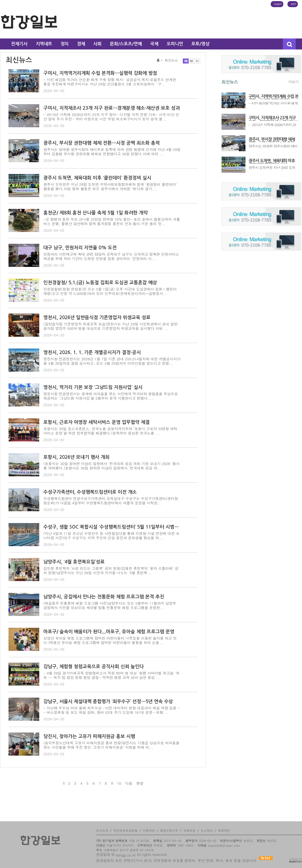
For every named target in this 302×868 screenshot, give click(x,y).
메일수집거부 (169, 830)
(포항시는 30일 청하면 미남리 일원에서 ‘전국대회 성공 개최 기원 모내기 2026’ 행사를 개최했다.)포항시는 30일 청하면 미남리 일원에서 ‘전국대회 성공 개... (111, 466)
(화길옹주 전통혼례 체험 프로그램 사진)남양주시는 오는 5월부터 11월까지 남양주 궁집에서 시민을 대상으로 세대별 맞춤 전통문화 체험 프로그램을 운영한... (110, 605)
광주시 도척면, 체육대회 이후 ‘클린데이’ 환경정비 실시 (97, 178)
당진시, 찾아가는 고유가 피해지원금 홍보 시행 (89, 736)
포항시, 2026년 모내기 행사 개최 (76, 457)
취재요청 (189, 830)
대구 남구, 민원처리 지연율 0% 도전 (80, 248)
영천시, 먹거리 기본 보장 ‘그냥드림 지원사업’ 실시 (93, 387)
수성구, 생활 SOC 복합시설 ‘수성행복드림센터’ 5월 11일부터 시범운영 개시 (112, 527)
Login (278, 4)
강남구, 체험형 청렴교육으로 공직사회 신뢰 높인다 (94, 667)
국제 (154, 44)
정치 (65, 44)
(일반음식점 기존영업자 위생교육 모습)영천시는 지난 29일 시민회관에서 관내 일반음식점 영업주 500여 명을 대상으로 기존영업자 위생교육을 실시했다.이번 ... (111, 326)
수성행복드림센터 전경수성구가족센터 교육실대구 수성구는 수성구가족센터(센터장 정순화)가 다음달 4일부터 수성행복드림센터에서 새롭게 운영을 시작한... (111, 501)
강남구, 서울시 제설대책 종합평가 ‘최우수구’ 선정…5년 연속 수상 (108, 702)
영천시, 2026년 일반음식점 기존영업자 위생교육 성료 (97, 318)
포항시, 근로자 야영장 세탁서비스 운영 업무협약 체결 (97, 422)
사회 (97, 44)
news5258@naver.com (224, 846)
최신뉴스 (171, 60)
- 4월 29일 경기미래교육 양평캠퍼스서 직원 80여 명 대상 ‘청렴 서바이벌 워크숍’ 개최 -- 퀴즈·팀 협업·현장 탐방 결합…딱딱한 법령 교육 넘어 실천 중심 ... (111, 675)
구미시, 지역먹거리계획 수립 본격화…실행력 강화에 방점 (100, 73)
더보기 (293, 82)
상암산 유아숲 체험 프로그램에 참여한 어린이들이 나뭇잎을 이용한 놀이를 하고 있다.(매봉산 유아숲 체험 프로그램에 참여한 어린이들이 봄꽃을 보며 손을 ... (110, 640)
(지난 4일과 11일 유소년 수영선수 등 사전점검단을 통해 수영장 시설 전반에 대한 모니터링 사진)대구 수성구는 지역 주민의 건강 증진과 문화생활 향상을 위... (111, 536)
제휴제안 (224, 830)
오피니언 (175, 44)
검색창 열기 (289, 44)
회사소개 (102, 830)
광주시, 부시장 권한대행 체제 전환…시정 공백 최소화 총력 (102, 143)
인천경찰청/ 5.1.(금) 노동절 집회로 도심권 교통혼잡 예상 (100, 283)
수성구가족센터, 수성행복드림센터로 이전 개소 (90, 492)
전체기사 (19, 44)
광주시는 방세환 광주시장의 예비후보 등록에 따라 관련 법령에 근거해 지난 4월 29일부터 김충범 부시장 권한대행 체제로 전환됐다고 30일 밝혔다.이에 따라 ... (112, 152)
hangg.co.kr (126, 855)
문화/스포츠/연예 (126, 44)
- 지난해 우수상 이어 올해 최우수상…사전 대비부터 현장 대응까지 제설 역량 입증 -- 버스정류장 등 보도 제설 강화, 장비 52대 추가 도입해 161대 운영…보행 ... (111, 710)
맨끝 (140, 783)
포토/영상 (200, 44)
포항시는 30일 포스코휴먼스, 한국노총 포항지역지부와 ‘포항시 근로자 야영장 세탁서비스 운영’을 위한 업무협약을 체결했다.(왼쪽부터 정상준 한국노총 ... (110, 431)
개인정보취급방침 (125, 830)
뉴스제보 (207, 830)
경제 (81, 44)
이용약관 (149, 830)
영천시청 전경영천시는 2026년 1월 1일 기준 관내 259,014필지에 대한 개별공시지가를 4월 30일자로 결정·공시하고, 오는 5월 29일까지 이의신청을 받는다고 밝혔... (112, 361)
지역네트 (44, 44)
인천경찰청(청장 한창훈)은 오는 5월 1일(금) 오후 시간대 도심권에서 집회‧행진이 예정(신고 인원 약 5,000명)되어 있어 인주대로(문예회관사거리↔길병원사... (110, 291)
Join (293, 4)
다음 (129, 783)
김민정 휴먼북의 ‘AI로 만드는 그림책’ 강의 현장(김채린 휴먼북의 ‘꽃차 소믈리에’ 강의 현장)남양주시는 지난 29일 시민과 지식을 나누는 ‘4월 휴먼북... (111, 570)
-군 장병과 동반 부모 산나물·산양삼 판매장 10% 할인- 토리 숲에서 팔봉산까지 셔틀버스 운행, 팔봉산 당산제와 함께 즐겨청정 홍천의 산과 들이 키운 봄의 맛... (112, 221)
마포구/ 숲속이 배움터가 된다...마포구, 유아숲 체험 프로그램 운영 (109, 632)
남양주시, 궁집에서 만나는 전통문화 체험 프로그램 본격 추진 (104, 597)
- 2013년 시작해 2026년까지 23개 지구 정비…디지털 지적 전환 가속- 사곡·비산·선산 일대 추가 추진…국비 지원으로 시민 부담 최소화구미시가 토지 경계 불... (111, 117)
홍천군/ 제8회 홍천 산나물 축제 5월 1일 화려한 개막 (96, 213)
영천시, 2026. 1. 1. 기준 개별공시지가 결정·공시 (92, 353)
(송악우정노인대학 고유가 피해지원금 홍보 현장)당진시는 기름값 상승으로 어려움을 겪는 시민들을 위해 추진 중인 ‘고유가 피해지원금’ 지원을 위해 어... (111, 745)
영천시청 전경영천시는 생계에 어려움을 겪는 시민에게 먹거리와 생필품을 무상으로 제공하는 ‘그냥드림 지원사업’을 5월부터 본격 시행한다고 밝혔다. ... (111, 396)
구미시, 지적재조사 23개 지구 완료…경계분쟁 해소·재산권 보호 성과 (112, 108)
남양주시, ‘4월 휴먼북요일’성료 (74, 562)
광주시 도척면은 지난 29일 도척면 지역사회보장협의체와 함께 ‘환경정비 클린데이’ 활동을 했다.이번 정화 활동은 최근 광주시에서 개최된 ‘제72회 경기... (110, 186)
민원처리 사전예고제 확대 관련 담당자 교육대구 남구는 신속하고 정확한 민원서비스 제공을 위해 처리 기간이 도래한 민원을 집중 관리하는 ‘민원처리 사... (111, 256)
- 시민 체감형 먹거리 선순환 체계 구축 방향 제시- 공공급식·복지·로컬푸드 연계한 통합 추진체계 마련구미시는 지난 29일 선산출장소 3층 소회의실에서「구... (110, 82)
